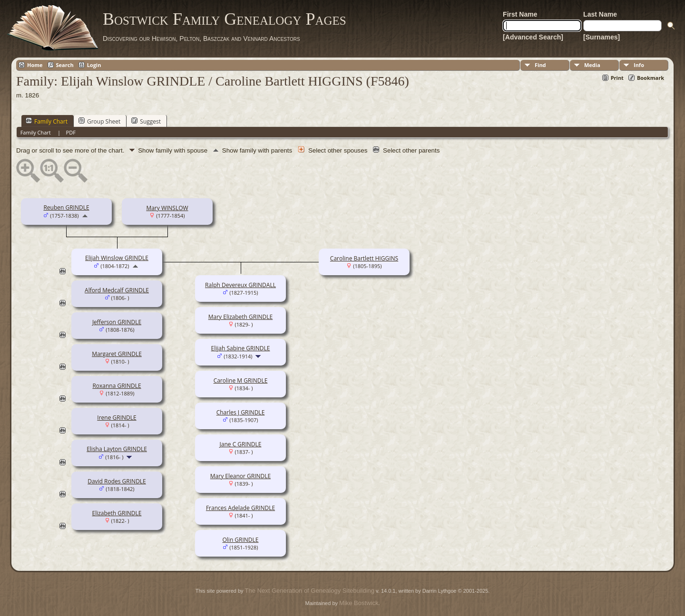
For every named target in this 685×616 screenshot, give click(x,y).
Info (639, 65)
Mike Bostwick (359, 603)
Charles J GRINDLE (241, 412)
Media (592, 65)
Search (65, 65)
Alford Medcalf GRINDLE (117, 290)
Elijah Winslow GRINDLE (117, 258)
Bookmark (651, 78)
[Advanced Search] (533, 37)
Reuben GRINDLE (66, 207)
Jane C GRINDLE (241, 444)
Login (94, 65)
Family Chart (47, 121)
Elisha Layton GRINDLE (117, 449)
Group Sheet (99, 121)
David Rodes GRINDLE (117, 481)
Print (617, 78)
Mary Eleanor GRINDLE (240, 476)
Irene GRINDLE (117, 418)
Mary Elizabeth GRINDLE (241, 317)
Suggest (146, 121)
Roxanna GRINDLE (117, 386)
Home (35, 65)
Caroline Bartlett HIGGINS (364, 258)
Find (540, 65)
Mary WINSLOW (167, 208)
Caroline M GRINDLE (241, 380)
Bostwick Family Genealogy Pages (225, 19)
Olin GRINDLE (240, 540)
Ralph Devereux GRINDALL (240, 285)
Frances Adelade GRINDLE (240, 508)
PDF (71, 132)
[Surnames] (602, 37)
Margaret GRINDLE (117, 354)
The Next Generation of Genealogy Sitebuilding (310, 591)
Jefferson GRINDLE (117, 322)
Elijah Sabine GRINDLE (241, 348)
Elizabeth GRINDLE (117, 513)
